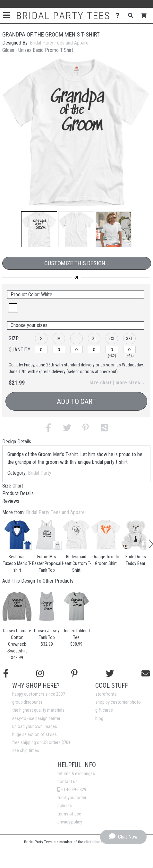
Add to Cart (76, 401)
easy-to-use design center (36, 719)
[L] (76, 349)
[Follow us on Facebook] (6, 674)
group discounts (27, 702)
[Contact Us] (119, 16)
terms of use (69, 814)
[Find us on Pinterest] (74, 674)
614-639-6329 (72, 790)
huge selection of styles (34, 735)
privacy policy (70, 822)
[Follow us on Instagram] (40, 674)
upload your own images (35, 727)
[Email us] (146, 674)
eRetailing (92, 842)
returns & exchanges (76, 774)
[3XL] (129, 349)
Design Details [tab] (17, 442)
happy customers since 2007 (39, 694)
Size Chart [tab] (13, 486)
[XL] (94, 349)
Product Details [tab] (18, 493)
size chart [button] (101, 383)
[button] (39, 229)
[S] (41, 349)
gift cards (104, 710)
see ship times (26, 751)
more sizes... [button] (130, 383)
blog (99, 719)
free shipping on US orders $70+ (41, 743)
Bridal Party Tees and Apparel (60, 43)
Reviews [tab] (11, 501)
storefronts (106, 694)
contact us (68, 782)
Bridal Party (40, 473)
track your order (72, 798)
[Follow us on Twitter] (110, 674)
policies (65, 806)
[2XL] (112, 349)
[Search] (132, 16)
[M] (59, 349)
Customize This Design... (77, 263)
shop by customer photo (118, 702)
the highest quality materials (38, 710)
